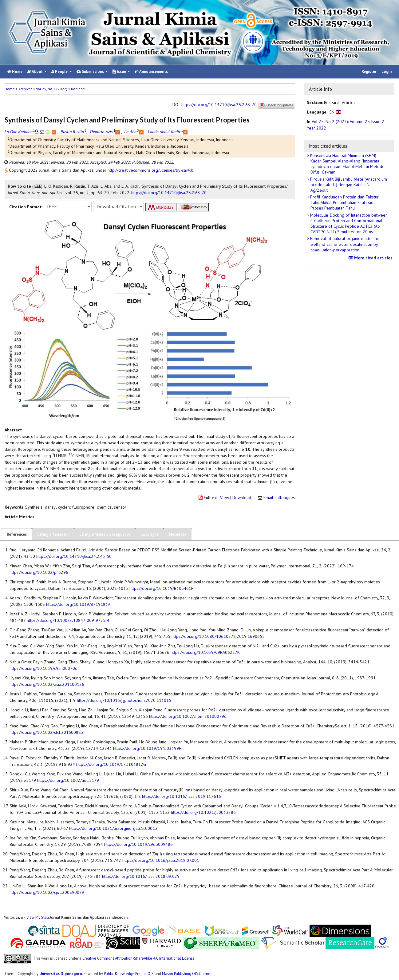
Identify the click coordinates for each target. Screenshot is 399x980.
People (60, 72)
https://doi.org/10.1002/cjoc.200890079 (47, 892)
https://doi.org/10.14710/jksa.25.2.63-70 (219, 105)
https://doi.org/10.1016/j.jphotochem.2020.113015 (124, 700)
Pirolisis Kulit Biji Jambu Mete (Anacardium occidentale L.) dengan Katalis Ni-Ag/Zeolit (348, 185)
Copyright (149, 534)
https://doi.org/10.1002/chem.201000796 (188, 716)
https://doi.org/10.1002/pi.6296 (39, 572)
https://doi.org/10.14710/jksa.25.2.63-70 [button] (169, 193)
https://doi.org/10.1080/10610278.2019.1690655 (218, 636)
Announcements (151, 72)
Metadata (178, 534)
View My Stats (38, 917)
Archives (25, 89)
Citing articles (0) (53, 534)
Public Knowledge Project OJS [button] (129, 974)
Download (242, 498)
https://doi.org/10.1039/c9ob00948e (138, 844)
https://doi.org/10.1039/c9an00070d (43, 668)
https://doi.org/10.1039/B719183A (78, 604)
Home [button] (10, 89)
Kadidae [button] (78, 89)
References (17, 534)
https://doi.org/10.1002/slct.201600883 (46, 732)
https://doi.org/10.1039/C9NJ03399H (147, 748)
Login (387, 72)
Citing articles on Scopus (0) (105, 534)
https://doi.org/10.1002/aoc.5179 (68, 780)
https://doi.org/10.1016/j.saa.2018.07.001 (161, 860)
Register (369, 72)
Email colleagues (279, 498)
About (36, 72)
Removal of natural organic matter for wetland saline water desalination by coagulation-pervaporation (344, 244)
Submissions (91, 72)
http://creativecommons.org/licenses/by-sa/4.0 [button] (150, 170)
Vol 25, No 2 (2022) (52, 89)
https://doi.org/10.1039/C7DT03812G (111, 764)
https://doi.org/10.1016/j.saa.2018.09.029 (141, 876)
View (225, 498)
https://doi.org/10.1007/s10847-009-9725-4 (68, 620)
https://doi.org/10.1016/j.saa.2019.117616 (182, 796)
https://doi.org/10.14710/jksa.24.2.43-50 (74, 556)
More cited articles (371, 258)
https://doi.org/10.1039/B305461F (161, 588)
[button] (7, 170)
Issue (120, 72)
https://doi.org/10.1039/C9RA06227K (205, 652)
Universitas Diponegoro (61, 974)
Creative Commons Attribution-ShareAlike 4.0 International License (138, 958)
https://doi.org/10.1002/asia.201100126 (47, 684)
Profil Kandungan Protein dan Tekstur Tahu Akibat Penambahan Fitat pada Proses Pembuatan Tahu (344, 202)
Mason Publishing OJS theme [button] (186, 974)
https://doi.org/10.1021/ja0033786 (203, 812)
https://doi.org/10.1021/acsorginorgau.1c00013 (113, 828)
